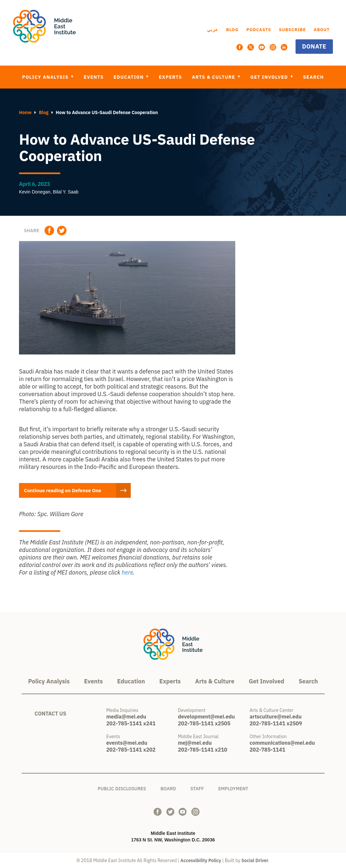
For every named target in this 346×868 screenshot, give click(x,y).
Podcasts (259, 30)
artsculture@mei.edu (276, 717)
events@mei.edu (127, 743)
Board (168, 787)
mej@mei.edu (195, 743)
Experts (171, 77)
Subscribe (292, 30)
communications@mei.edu (282, 743)
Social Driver (255, 860)
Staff (197, 787)
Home (25, 112)
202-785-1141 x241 (131, 723)
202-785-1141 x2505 (204, 723)
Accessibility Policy (201, 860)
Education (130, 77)
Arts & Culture (214, 77)
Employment (233, 787)
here (127, 572)
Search (314, 77)
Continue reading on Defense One (67, 490)
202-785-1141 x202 (131, 750)
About (322, 30)
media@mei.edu (126, 717)
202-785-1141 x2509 (276, 723)
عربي (213, 30)
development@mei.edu (206, 717)
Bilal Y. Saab (66, 192)
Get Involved (270, 77)
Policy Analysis (46, 77)
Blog (232, 30)
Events (94, 77)
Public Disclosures (122, 787)
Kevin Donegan (35, 192)
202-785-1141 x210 (202, 750)
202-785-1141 (268, 750)
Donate (314, 46)
